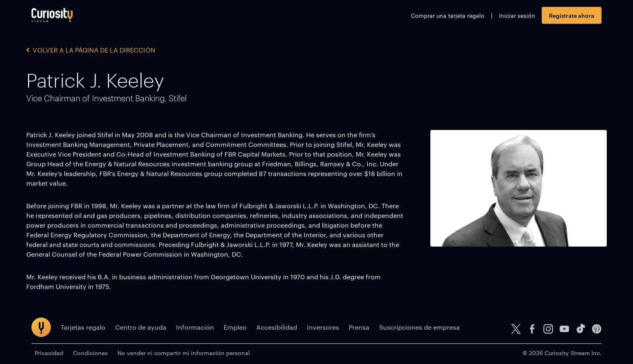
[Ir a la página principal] (52, 15)
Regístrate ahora (572, 15)
